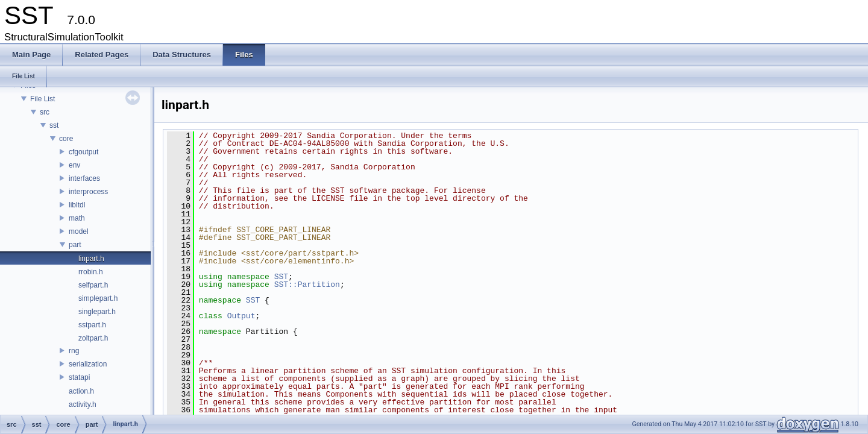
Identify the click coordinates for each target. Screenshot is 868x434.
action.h (81, 391)
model (79, 231)
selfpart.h (93, 285)
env (74, 165)
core (66, 139)
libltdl (77, 205)
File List (42, 99)
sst (54, 125)
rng (74, 351)
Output (241, 316)
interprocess (88, 192)
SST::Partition (307, 285)
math (77, 218)
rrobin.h (91, 272)
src (45, 112)
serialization (88, 364)
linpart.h (91, 259)
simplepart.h (98, 298)
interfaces (84, 178)
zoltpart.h (93, 338)
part (75, 245)
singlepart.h (97, 312)
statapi (79, 377)
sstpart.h (92, 325)
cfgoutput (83, 152)
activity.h (83, 404)
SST (281, 277)
